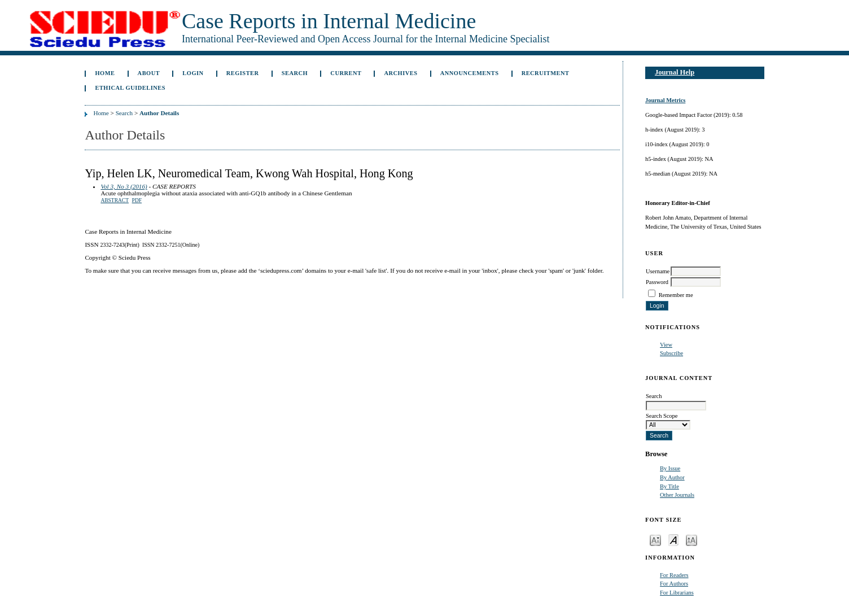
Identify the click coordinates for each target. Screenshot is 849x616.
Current (346, 73)
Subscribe (671, 353)
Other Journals (677, 495)
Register (243, 73)
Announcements (470, 73)
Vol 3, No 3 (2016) (124, 186)
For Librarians (677, 593)
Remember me (676, 295)
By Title (669, 486)
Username (658, 271)
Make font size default (673, 539)
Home (105, 73)
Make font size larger (692, 539)
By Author (672, 477)
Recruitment (546, 73)
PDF (137, 200)
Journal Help (675, 72)
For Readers (674, 575)
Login (193, 73)
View (666, 345)
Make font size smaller (655, 539)
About (149, 73)
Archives (401, 73)
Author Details (159, 113)
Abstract (115, 200)
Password (657, 282)
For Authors (674, 584)
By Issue (670, 468)
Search (295, 73)
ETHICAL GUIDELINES (130, 88)
